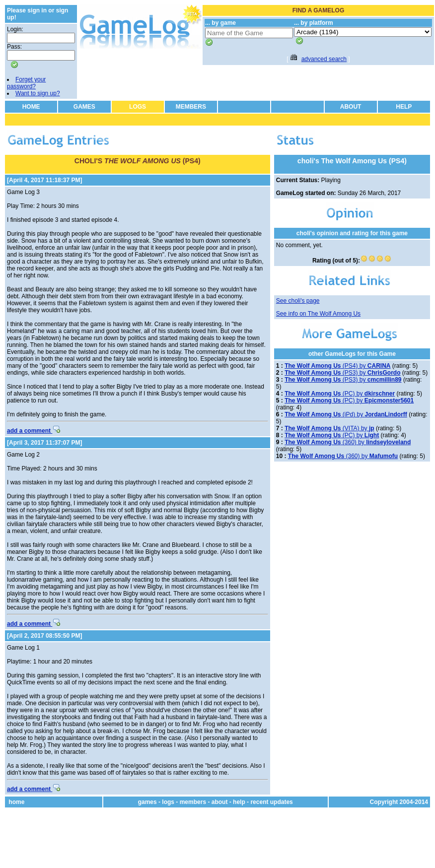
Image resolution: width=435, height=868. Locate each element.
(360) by (348, 442)
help (239, 802)
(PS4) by (337, 366)
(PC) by (340, 394)
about (220, 802)
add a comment (34, 431)
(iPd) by (346, 414)
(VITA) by (329, 428)
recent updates (271, 802)
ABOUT (351, 107)
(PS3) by (342, 373)
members (193, 802)
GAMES (84, 107)
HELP (404, 107)
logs (168, 802)
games (147, 802)
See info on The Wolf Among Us (318, 314)
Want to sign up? (38, 93)
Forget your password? (26, 83)
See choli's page (298, 301)
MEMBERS (191, 107)
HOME (31, 107)
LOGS (138, 107)
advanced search (324, 59)
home (16, 802)
